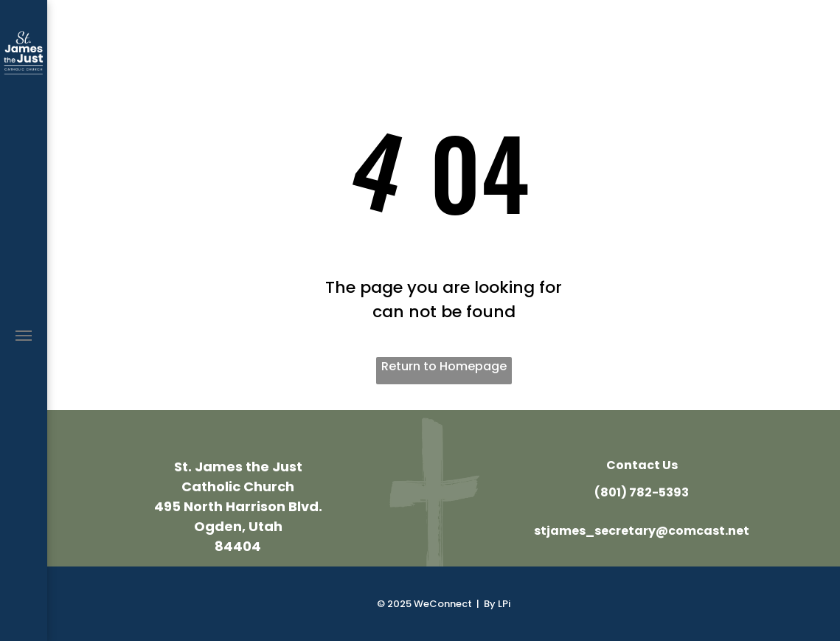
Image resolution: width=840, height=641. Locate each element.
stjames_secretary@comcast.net (642, 531)
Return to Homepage (444, 366)
